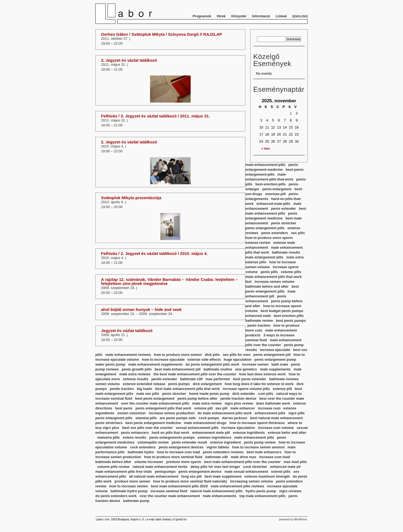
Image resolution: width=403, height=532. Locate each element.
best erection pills (289, 316)
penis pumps (179, 384)
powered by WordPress (293, 519)
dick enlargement (207, 384)
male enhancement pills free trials (124, 472)
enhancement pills (270, 413)
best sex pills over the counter (147, 428)
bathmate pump (136, 501)
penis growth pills (137, 369)
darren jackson (235, 418)
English (300, 16)
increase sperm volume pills (246, 389)
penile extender (164, 379)
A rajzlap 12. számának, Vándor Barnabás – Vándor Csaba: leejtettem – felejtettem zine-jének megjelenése (169, 281)
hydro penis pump (261, 491)
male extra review (207, 403)
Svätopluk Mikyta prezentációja (131, 198)
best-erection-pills (271, 184)
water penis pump (110, 364)
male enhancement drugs (205, 423)
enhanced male (258, 316)
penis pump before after (197, 398)
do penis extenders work (116, 496)
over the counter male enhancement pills (155, 403)
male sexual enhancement (246, 472)
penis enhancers (135, 433)
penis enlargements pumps (172, 437)
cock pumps (209, 418)
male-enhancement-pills (265, 165)
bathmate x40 (217, 457)
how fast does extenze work (262, 374)
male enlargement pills (264, 257)
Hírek (221, 16)
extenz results (134, 437)
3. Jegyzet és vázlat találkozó (129, 60)
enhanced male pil (285, 467)
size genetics (246, 369)
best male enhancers (264, 452)
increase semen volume (274, 282)
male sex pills (148, 394)
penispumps (165, 472)
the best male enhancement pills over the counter (195, 374)
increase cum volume (276, 428)
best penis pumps (291, 321)
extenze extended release (144, 384)
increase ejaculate (275, 350)
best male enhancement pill (178, 369)
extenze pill (282, 389)
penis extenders (275, 233)
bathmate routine (218, 369)
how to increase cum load (179, 452)
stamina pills (146, 418)
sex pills (298, 233)
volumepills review (153, 442)
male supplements (275, 369)
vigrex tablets (218, 447)
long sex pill (191, 476)
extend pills (281, 472)
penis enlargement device (200, 472)
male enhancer (243, 408)
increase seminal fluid (169, 491)
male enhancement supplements (155, 364)
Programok (202, 16)
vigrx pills (296, 413)
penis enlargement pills (265, 228)
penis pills (269, 272)
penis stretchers (109, 423)
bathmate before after (113, 462)
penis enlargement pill (272, 355)
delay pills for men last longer (215, 467)
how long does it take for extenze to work (259, 384)
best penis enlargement (155, 398)
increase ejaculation (238, 428)
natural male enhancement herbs (160, 467)
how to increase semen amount (258, 447)
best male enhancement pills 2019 (179, 486)
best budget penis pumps (282, 311)
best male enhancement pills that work (187, 389)
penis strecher (174, 394)
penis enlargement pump (275, 359)
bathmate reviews (284, 379)
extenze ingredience (214, 437)
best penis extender (250, 379)
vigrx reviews (290, 491)
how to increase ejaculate (163, 359)
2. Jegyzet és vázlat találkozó (129, 142)
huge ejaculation (238, 359)
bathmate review (259, 321)
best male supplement (223, 476)
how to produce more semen (178, 355)
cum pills (265, 394)
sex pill (222, 408)
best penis (124, 408)
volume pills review (113, 467)
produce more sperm (184, 462)
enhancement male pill (211, 433)
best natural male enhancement (277, 418)
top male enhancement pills (263, 496)
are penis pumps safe (178, 418)
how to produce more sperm (269, 238)
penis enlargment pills (114, 418)
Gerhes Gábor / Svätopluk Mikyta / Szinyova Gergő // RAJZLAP (162, 34)
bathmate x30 (191, 379)
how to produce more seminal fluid (173, 457)
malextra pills (108, 437)
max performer (218, 379)
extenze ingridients (249, 433)
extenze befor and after (287, 433)
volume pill (203, 408)
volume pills (291, 272)
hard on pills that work (170, 433)
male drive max (243, 457)
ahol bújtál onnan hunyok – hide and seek (141, 309)
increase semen (255, 364)
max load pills (295, 462)
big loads (144, 389)
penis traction (259, 325)
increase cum (269, 408)
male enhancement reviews (128, 355)
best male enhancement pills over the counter (242, 462)
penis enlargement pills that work (163, 408)
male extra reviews (135, 374)
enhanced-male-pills (273, 204)
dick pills (212, 355)
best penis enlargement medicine (153, 423)
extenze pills (256, 262)
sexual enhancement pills (197, 428)
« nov (266, 149)
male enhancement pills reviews (238, 486)
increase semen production (172, 413)
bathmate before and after (267, 286)
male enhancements (220, 496)
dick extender (244, 394)
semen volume (108, 384)
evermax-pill (275, 194)
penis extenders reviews (223, 452)
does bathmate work (273, 403)
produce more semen (132, 481)
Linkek (281, 16)
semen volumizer (132, 413)
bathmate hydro (141, 452)
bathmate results (286, 252)
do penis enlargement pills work (212, 364)
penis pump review (260, 442)
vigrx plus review (239, 403)
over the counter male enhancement (170, 496)
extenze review (258, 243)
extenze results (136, 379)
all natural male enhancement (154, 476)
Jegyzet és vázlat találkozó (127, 331)
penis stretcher (284, 223)
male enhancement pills (254, 437)
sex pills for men (237, 355)
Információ (261, 16)
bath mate (280, 364)
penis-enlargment (277, 189)
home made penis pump (209, 394)
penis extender (284, 208)
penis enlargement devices (181, 447)
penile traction (122, 389)
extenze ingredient (225, 442)
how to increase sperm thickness (257, 423)
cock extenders (143, 447)
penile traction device (238, 398)
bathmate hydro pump (129, 491)
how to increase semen (129, 486)
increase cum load (274, 457)
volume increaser (149, 462)
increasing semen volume (251, 481)
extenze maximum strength (267, 476)
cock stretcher (255, 467)
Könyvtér (239, 16)
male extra (295, 257)
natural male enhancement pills (216, 491)
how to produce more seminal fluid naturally (190, 481)
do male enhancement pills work (225, 413)
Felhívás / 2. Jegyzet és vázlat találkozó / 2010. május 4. (154, 253)
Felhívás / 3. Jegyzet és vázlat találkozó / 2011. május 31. (155, 116)
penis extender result (189, 442)
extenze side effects (204, 359)
